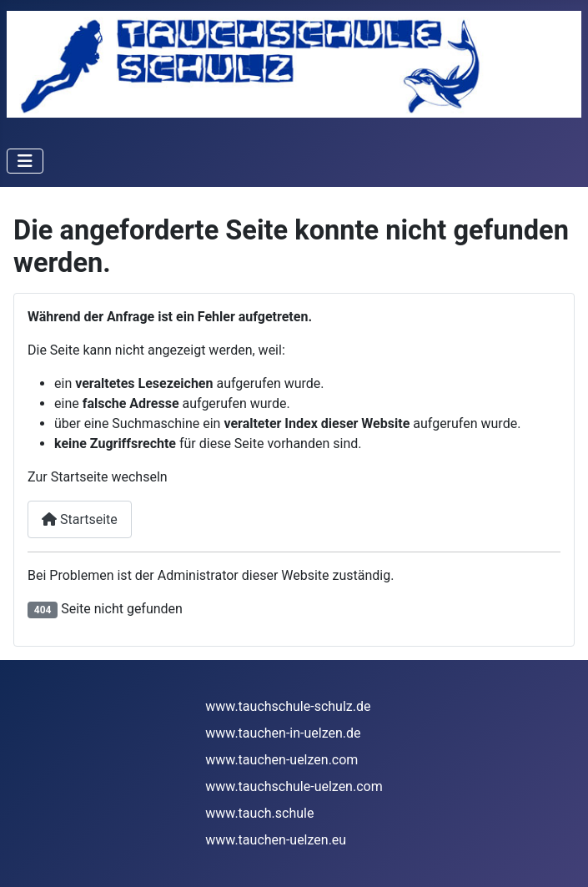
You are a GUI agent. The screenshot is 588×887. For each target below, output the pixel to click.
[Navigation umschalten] (25, 161)
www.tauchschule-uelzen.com (294, 786)
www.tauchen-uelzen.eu (276, 840)
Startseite (80, 519)
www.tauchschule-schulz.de (288, 706)
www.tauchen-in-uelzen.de (283, 733)
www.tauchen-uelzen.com (281, 760)
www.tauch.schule (259, 813)
